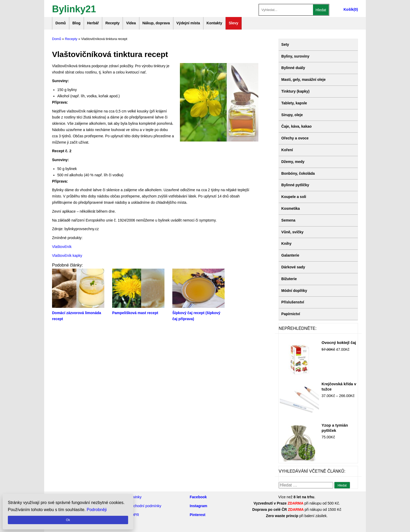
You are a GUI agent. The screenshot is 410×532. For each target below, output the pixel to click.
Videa (131, 23)
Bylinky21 (74, 9)
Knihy (286, 244)
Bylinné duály (293, 68)
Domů (61, 23)
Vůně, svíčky (292, 232)
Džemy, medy (293, 162)
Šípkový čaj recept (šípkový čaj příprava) (198, 313)
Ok (68, 520)
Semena (288, 220)
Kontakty (214, 23)
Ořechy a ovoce (295, 138)
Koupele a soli (294, 197)
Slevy (234, 23)
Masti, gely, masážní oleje (303, 80)
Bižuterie (289, 279)
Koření (287, 150)
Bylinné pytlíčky (295, 185)
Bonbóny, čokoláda (298, 173)
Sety (285, 44)
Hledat (321, 10)
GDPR (134, 515)
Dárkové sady (293, 267)
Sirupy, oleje (292, 115)
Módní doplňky (294, 291)
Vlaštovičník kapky (67, 256)
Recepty (112, 23)
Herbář (93, 23)
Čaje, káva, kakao (297, 126)
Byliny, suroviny (295, 56)
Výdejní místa (188, 23)
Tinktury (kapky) (295, 91)
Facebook (198, 497)
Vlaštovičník (62, 247)
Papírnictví (291, 314)
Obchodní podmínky (145, 506)
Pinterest (198, 515)
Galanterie (290, 255)
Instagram (199, 506)
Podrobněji (97, 510)
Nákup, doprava (156, 23)
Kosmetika (291, 208)
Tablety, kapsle (294, 103)
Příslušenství (293, 302)
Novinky (135, 497)
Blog (76, 23)
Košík (349, 9)
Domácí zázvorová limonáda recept (78, 313)
